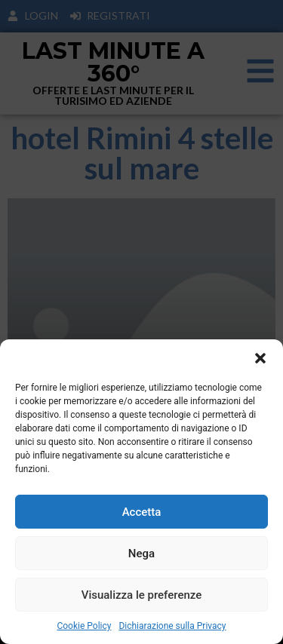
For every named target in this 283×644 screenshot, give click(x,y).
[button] (260, 358)
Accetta (142, 512)
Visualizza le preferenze (142, 595)
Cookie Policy (84, 626)
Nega (141, 554)
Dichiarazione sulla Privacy (172, 626)
